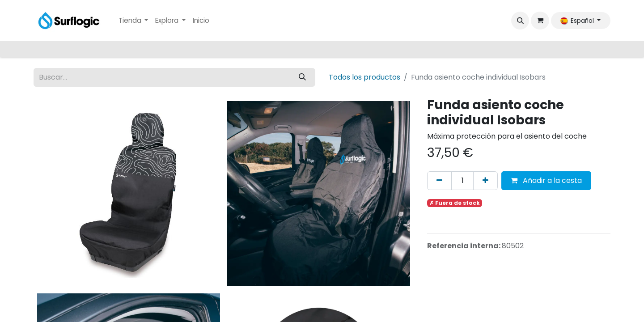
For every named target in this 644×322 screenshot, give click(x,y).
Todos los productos (364, 77)
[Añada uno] (485, 181)
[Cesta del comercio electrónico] (540, 21)
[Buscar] (302, 77)
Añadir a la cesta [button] (546, 180)
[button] (520, 21)
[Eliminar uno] (439, 181)
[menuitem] (133, 21)
